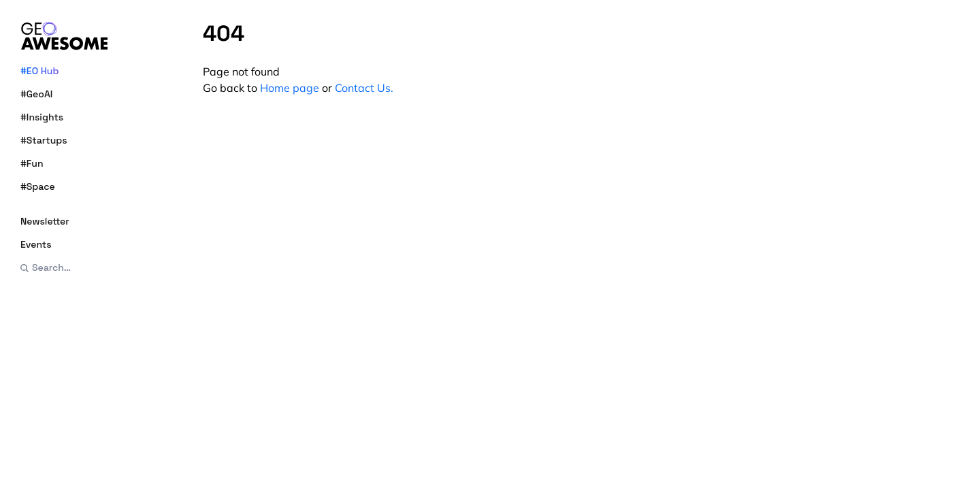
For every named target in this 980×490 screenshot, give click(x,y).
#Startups (44, 140)
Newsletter (45, 221)
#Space (38, 186)
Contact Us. (364, 88)
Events (36, 244)
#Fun (32, 163)
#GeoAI (36, 94)
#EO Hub (39, 71)
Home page (290, 88)
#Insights (42, 117)
